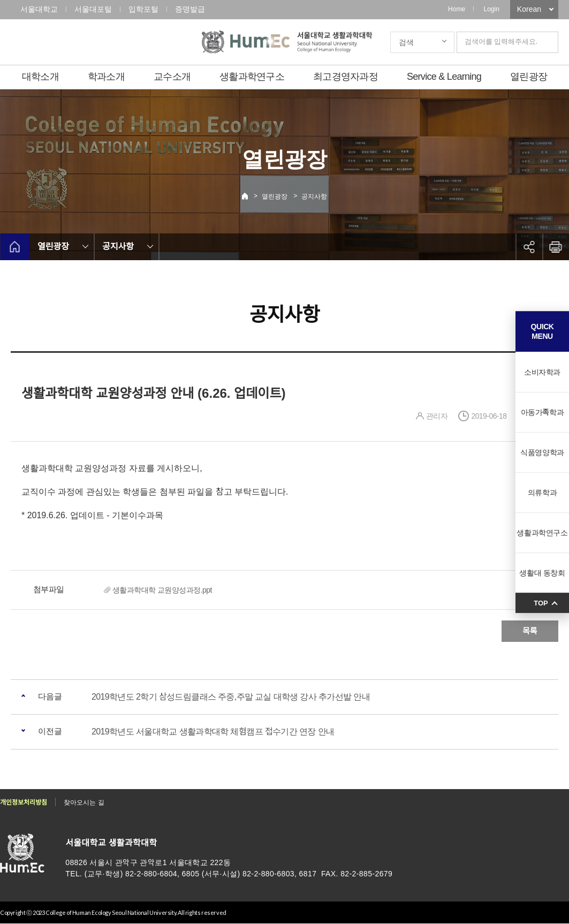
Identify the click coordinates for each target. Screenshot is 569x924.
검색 (406, 42)
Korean (529, 9)
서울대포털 (93, 9)
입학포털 (143, 9)
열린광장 (529, 77)
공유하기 (529, 247)
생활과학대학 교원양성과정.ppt (162, 590)
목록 (530, 631)
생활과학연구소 (252, 77)
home (15, 247)
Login (491, 9)
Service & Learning (444, 77)
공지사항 (314, 196)
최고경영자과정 (346, 77)
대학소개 (40, 77)
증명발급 (190, 9)
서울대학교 (39, 9)
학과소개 (106, 77)
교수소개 (172, 77)
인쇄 (556, 247)
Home (457, 9)
